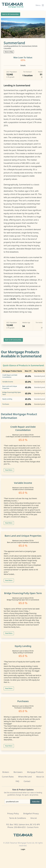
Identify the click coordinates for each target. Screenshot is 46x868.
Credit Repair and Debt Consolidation (10, 376)
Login (23, 849)
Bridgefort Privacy (31, 814)
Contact (27, 781)
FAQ (17, 781)
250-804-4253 (20, 827)
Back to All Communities (11, 14)
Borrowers (18, 772)
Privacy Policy (13, 814)
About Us (40, 777)
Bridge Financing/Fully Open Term (23, 593)
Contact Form (33, 827)
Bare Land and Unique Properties (23, 536)
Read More (9, 470)
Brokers (6, 772)
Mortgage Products (35, 772)
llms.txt (34, 818)
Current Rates (8, 777)
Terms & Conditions (18, 818)
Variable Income (8, 382)
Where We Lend (25, 777)
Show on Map (9, 52)
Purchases (6, 404)
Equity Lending (7, 399)
